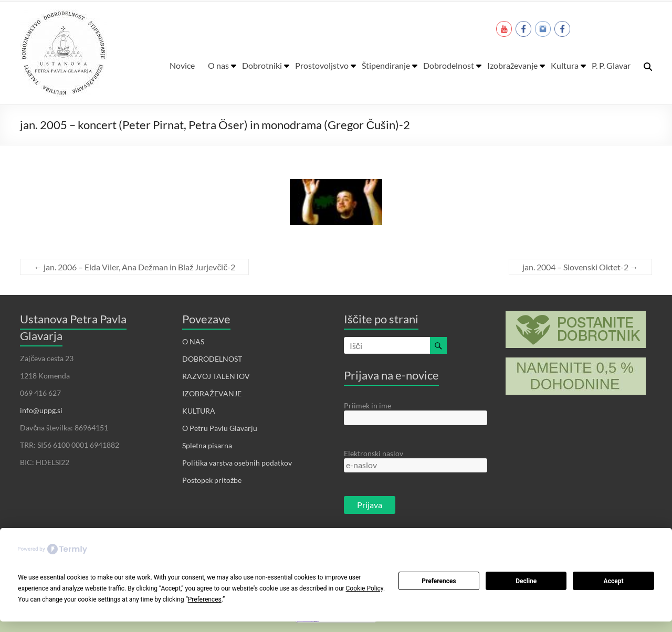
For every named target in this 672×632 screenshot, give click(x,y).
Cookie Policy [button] (365, 588)
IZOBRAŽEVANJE (212, 393)
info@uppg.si (41, 410)
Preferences (439, 581)
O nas (218, 65)
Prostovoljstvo (322, 65)
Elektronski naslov (374, 453)
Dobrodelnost (449, 65)
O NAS (193, 341)
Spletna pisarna (207, 445)
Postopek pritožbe (212, 480)
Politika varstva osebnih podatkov (237, 463)
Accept (614, 581)
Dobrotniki (262, 65)
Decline (526, 581)
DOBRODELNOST (212, 359)
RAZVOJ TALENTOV (216, 376)
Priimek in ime (367, 405)
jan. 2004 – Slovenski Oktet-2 (580, 267)
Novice (182, 65)
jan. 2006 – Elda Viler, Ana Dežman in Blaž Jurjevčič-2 (134, 267)
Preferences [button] (205, 599)
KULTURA (199, 411)
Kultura (565, 65)
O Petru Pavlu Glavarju (220, 428)
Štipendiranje (386, 65)
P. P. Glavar (611, 65)
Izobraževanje (512, 65)
